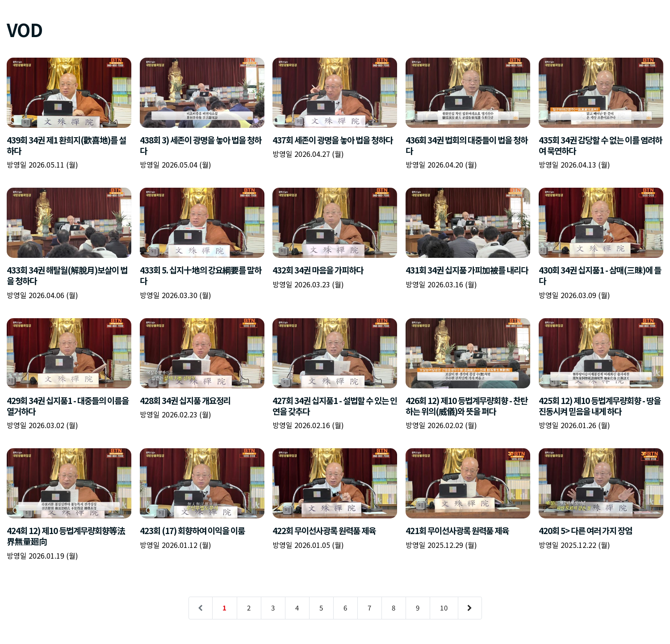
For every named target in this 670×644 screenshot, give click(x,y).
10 (444, 608)
